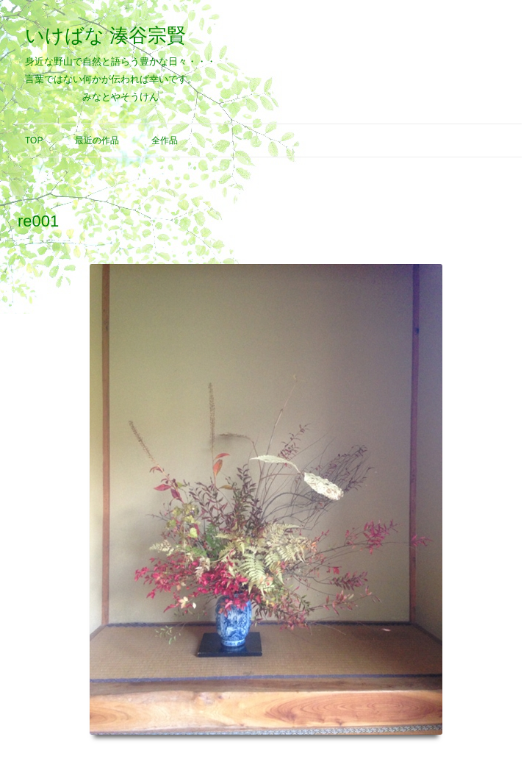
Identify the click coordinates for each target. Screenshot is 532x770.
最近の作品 (97, 140)
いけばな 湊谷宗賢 (105, 35)
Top (34, 140)
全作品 (165, 140)
